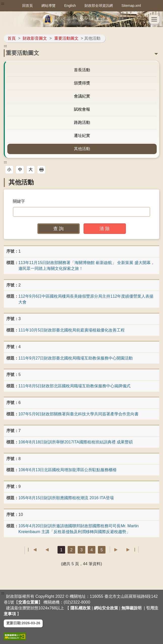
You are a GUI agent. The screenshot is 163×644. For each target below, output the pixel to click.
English (70, 6)
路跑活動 (82, 122)
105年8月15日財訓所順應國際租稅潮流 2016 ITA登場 (66, 498)
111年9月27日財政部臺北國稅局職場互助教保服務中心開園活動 (76, 358)
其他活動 (82, 149)
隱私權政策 (80, 608)
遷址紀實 (82, 136)
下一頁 (118, 550)
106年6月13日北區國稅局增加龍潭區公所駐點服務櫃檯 (67, 470)
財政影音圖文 (35, 38)
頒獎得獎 (82, 83)
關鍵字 (19, 201)
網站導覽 (48, 6)
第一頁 (32, 550)
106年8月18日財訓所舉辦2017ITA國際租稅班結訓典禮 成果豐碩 (76, 442)
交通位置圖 (28, 602)
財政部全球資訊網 (99, 6)
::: (3, 4)
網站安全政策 (106, 608)
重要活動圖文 (66, 38)
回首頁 (28, 6)
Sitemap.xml (131, 6)
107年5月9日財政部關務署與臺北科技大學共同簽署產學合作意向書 (79, 414)
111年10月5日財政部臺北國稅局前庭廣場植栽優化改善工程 (72, 330)
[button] (154, 19)
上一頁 (45, 550)
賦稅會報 (82, 109)
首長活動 (82, 70)
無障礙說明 (131, 608)
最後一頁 (131, 550)
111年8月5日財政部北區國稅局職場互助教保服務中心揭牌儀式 (75, 386)
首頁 (12, 38)
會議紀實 (82, 96)
